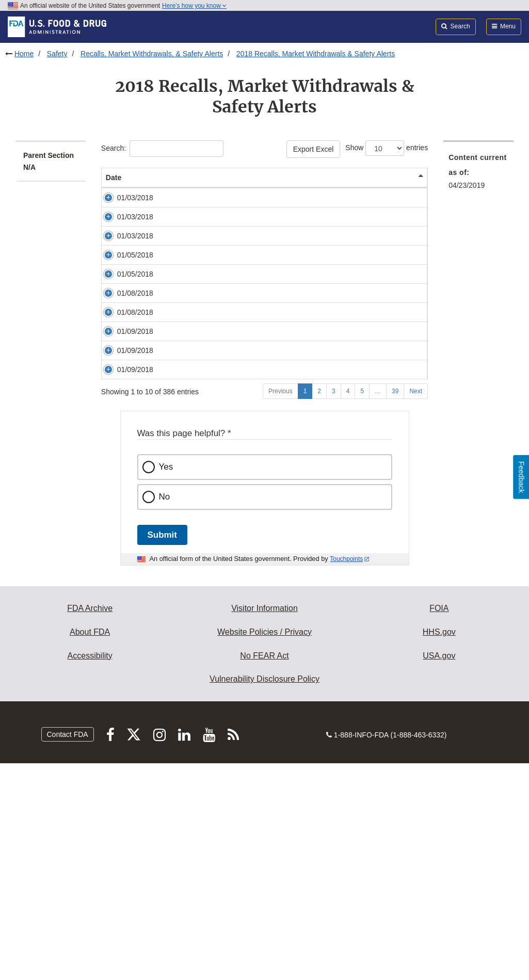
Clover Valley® (187, 526)
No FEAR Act (264, 872)
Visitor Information (264, 825)
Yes (166, 684)
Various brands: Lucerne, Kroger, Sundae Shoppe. (190, 476)
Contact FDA (68, 951)
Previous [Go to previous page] (280, 608)
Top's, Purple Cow (193, 317)
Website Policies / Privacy (264, 849)
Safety (57, 54)
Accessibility (90, 872)
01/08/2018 (135, 386)
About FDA (90, 849)
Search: (162, 149)
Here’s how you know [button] (194, 6)
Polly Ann (179, 208)
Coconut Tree (185, 237)
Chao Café (181, 357)
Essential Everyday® (197, 386)
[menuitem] (478, 174)
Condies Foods (188, 287)
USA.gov (439, 872)
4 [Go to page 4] (348, 608)
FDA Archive (90, 825)
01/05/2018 (135, 317)
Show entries (387, 148)
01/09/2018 (135, 465)
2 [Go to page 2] (319, 608)
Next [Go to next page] (416, 608)
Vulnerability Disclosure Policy (264, 896)
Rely (171, 436)
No (165, 713)
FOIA (439, 825)
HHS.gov (439, 849)
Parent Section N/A (49, 161)
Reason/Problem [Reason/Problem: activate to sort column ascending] (330, 188)
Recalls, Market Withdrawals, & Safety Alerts (152, 54)
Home (24, 54)
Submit (162, 752)
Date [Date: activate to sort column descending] (114, 188)
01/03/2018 (135, 208)
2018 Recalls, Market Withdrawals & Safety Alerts (316, 54)
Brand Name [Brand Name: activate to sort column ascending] (185, 188)
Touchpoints (346, 776)
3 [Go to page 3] (334, 608)
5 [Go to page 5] (362, 608)
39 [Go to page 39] (395, 608)
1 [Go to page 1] (305, 608)
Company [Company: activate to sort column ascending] (395, 188)
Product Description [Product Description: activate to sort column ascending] (261, 183)
